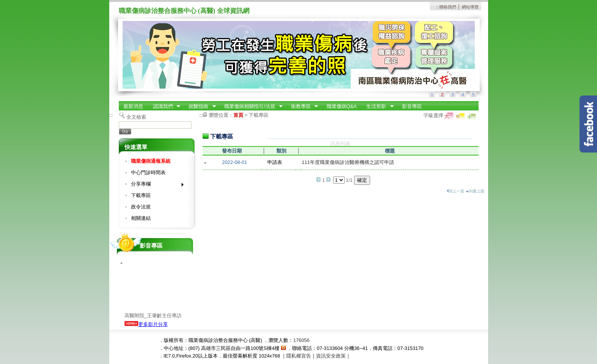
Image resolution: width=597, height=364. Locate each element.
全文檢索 (136, 117)
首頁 (238, 115)
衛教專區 (302, 106)
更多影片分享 (146, 324)
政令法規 (141, 207)
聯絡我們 (448, 7)
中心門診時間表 (148, 172)
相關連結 (141, 218)
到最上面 (475, 191)
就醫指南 (200, 106)
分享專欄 (155, 185)
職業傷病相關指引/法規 (251, 106)
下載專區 (141, 195)
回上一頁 (455, 191)
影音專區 (412, 106)
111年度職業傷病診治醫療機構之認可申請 (348, 162)
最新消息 (133, 106)
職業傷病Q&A (342, 106)
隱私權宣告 (299, 356)
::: (438, 7)
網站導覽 (470, 7)
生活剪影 (378, 106)
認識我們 (164, 106)
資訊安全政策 (331, 356)
